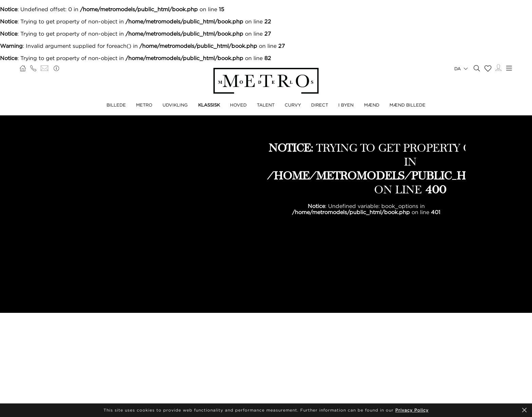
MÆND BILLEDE (407, 105)
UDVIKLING (175, 105)
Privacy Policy (412, 410)
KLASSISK (209, 105)
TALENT (266, 105)
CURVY (293, 105)
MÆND (372, 105)
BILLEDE (116, 105)
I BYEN (346, 105)
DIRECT (320, 105)
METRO (144, 105)
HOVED (238, 105)
